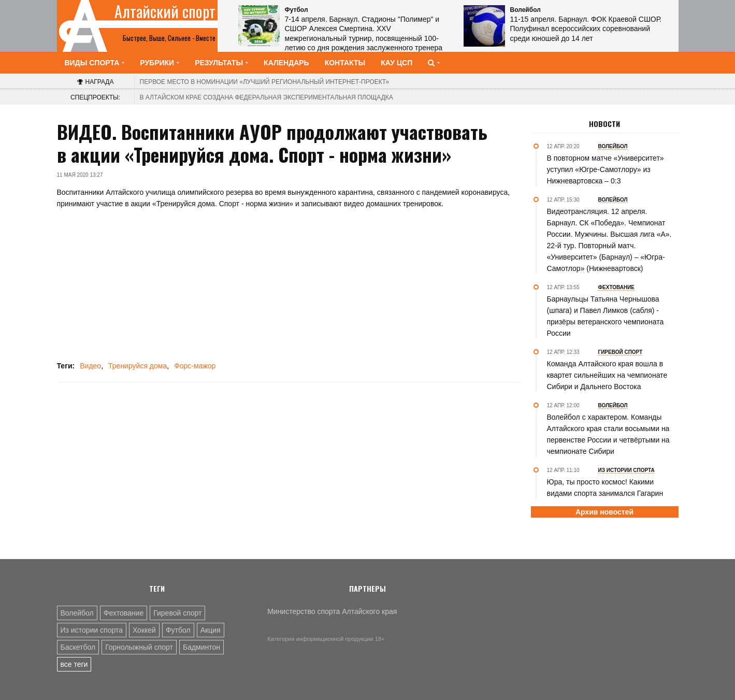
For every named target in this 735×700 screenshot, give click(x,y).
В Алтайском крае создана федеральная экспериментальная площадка (266, 97)
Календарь (286, 63)
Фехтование (124, 613)
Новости (604, 124)
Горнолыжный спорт (139, 647)
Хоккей (144, 630)
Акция (211, 630)
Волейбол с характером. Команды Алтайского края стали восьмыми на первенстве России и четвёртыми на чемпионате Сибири (608, 434)
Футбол (178, 630)
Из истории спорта (92, 630)
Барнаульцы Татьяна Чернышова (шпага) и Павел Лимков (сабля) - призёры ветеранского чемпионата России (606, 316)
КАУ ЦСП (397, 63)
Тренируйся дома (138, 366)
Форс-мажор (195, 366)
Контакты (345, 63)
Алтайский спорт (165, 11)
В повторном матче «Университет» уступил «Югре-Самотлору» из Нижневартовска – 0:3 (606, 169)
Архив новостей (604, 512)
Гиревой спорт (177, 613)
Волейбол (77, 613)
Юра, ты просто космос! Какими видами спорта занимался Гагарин (605, 488)
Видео (90, 366)
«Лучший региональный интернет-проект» (265, 82)
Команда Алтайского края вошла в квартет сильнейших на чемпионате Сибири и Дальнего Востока (607, 375)
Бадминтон (201, 647)
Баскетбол (78, 647)
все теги (74, 664)
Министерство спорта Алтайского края (332, 611)
